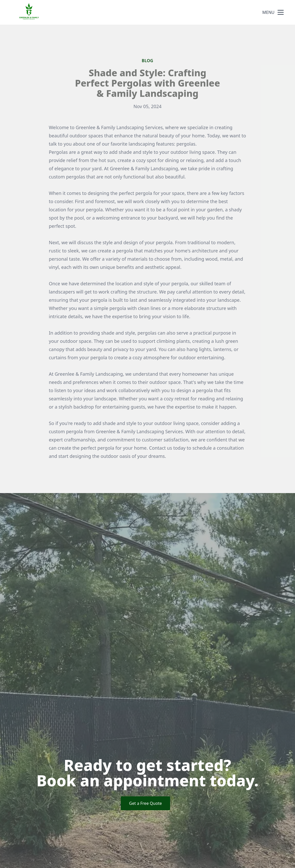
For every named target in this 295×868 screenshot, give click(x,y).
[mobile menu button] (281, 12)
